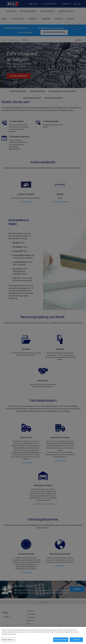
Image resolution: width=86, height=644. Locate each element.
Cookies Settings (7, 640)
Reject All (76, 640)
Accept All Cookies (61, 640)
